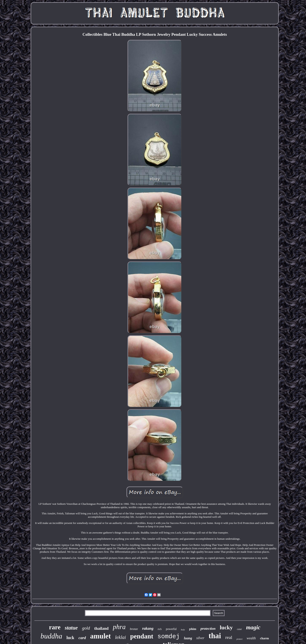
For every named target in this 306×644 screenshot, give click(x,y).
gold (86, 628)
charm (265, 638)
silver (200, 638)
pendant (142, 636)
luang (188, 638)
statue (71, 628)
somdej (169, 637)
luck (70, 638)
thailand (101, 628)
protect (239, 639)
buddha (51, 636)
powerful (171, 629)
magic (253, 627)
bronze (134, 629)
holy (183, 630)
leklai (120, 637)
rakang (148, 628)
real (229, 637)
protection (208, 629)
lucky (226, 628)
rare (55, 627)
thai (215, 636)
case (239, 629)
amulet (100, 636)
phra (119, 627)
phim (193, 629)
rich (160, 629)
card (82, 638)
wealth (251, 638)
